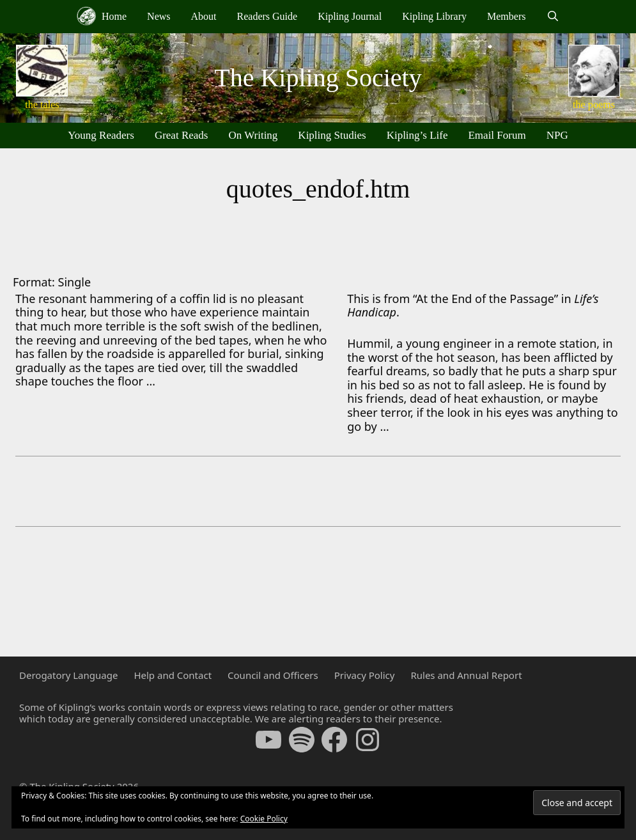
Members (506, 16)
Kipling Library (434, 16)
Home (102, 16)
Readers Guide (268, 16)
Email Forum (497, 135)
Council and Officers (273, 675)
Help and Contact (173, 675)
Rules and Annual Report (466, 675)
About (204, 16)
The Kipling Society (318, 78)
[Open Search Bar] (553, 17)
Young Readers (101, 135)
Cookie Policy (264, 819)
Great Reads (182, 135)
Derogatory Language (68, 675)
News (159, 16)
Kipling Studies (332, 135)
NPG (557, 135)
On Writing (253, 135)
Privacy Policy (365, 675)
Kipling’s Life (417, 135)
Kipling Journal (350, 16)
